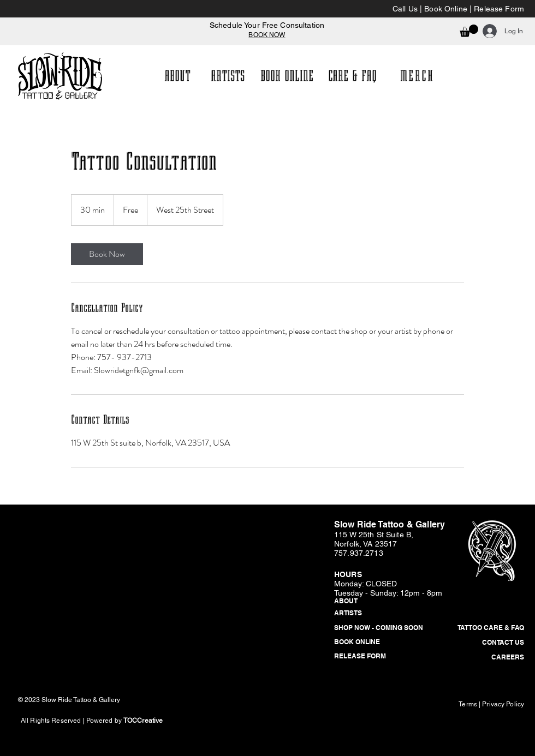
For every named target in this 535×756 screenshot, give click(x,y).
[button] (469, 31)
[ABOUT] (177, 76)
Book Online (446, 9)
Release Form (499, 9)
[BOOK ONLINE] (287, 76)
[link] (107, 254)
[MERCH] (418, 76)
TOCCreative (143, 721)
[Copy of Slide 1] (272, 19)
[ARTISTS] (228, 76)
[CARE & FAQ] (352, 76)
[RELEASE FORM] (377, 657)
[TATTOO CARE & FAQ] (481, 628)
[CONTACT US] (481, 643)
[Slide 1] (263, 19)
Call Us (405, 9)
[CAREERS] (481, 658)
